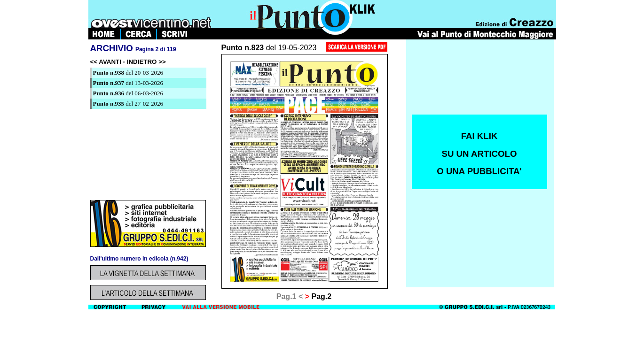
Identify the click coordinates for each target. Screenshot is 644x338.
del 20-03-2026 (128, 73)
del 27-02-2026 (128, 104)
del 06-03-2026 (128, 93)
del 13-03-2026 (128, 83)
